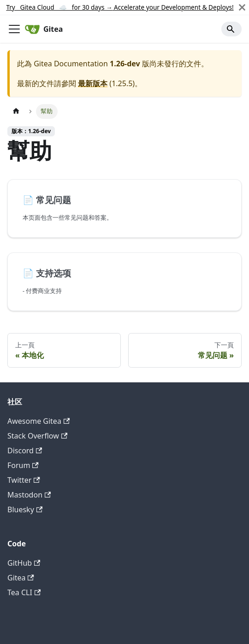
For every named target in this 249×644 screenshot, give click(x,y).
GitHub (24, 563)
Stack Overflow (37, 436)
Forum (23, 465)
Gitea (21, 578)
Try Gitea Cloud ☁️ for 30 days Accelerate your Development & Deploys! (120, 7)
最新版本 (93, 83)
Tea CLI (24, 592)
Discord (25, 451)
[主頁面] (16, 111)
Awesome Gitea (39, 421)
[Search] (231, 29)
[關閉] (242, 7)
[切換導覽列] (14, 29)
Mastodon (29, 495)
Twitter (24, 480)
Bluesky (25, 509)
